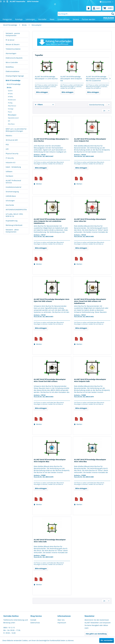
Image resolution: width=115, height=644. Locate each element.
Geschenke (10, 205)
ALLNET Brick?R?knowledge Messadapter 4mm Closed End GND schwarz (50, 380)
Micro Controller (12, 62)
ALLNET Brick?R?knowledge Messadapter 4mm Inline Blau (90, 461)
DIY (9, 121)
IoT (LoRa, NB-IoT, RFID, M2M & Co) (14, 215)
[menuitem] (88, 8)
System (10, 91)
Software (9, 171)
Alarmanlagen (11, 53)
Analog (10, 103)
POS (7, 145)
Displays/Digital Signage (15, 76)
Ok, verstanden (107, 640)
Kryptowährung (12, 221)
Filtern (39, 105)
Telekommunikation (13, 49)
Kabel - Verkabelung (13, 167)
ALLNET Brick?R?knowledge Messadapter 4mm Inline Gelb (50, 541)
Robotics (9, 136)
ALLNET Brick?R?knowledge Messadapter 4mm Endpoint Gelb (90, 380)
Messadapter (12, 115)
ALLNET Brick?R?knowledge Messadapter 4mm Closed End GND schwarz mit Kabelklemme (90, 301)
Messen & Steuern (13, 44)
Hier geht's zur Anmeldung (96, 634)
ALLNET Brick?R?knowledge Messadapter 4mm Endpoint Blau (50, 461)
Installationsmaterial (13, 187)
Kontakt (33, 620)
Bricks (9, 87)
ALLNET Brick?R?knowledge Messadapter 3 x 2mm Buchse (46, 78)
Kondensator (12, 100)
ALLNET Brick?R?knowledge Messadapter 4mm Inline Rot (90, 220)
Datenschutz (35, 623)
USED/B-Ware (11, 196)
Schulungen (10, 201)
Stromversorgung (12, 192)
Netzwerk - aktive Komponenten (12, 231)
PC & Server (10, 40)
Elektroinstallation (13, 71)
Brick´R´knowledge (13, 80)
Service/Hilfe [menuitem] (106, 2)
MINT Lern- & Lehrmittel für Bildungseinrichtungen (16, 130)
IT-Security (10, 158)
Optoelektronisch (13, 118)
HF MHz (10, 97)
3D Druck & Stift (12, 140)
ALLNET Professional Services (13, 182)
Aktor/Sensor (12, 106)
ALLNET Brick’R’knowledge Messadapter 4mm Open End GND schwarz (52, 300)
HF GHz (10, 94)
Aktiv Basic (11, 124)
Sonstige (11, 109)
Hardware (9, 176)
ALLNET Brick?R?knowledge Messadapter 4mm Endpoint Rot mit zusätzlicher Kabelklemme (97, 79)
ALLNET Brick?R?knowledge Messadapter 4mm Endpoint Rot (71, 79)
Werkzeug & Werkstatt (14, 225)
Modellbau (10, 67)
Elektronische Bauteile (14, 58)
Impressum (62, 623)
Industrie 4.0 (11, 162)
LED (7, 149)
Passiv (10, 112)
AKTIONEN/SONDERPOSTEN (16, 210)
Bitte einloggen (42, 92)
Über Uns (61, 620)
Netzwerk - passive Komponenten (13, 34)
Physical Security (12, 154)
